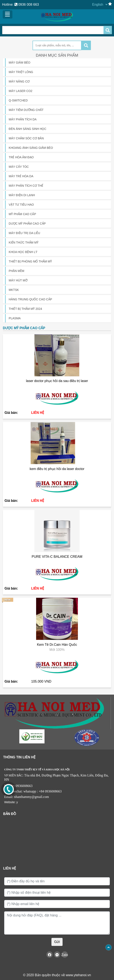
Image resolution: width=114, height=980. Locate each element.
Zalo (65, 955)
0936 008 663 (27, 5)
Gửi (57, 942)
